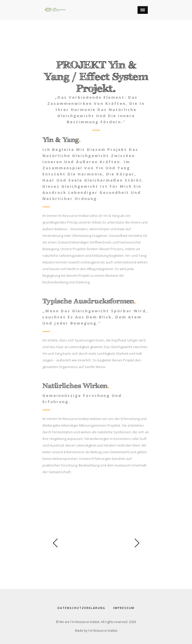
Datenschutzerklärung (81, 608)
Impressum (124, 608)
